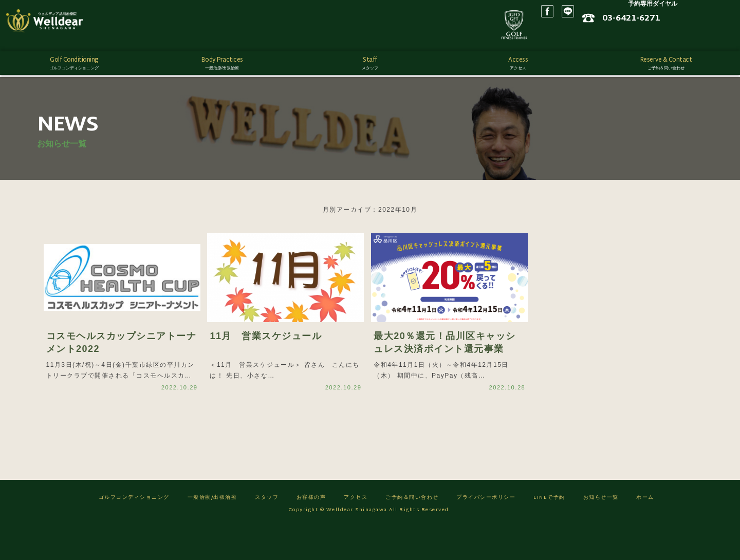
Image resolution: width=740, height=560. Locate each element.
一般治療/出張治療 (212, 529)
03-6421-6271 (698, 22)
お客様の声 (311, 529)
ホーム (645, 529)
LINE (635, 26)
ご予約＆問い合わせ (412, 529)
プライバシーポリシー (486, 529)
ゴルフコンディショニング (134, 529)
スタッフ (267, 529)
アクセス (356, 529)
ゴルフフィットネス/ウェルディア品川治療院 (64, 26)
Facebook (614, 26)
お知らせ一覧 (601, 529)
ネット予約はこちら (689, 36)
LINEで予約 (549, 529)
